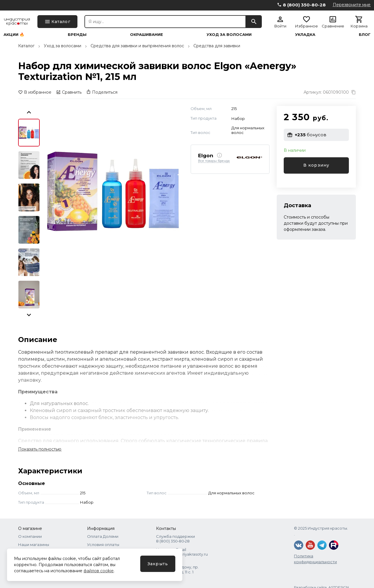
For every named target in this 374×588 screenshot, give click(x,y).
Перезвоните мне (352, 5)
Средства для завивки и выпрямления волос (137, 46)
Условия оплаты (103, 545)
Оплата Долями (103, 536)
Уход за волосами (229, 35)
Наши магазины (34, 545)
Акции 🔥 (14, 35)
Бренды (77, 35)
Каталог (26, 46)
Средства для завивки (217, 46)
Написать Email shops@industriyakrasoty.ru (182, 552)
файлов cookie (99, 571)
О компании (30, 536)
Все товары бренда (214, 161)
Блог (365, 35)
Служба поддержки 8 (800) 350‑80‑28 (175, 539)
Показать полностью (40, 449)
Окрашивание (147, 35)
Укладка (305, 35)
